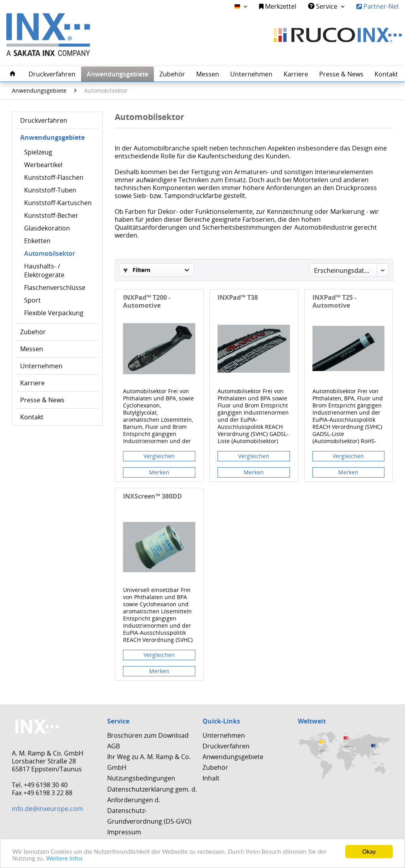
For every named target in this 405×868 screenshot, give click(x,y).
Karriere (32, 383)
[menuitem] (278, 7)
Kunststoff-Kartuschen (58, 203)
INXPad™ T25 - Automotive (334, 301)
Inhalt (211, 778)
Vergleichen (159, 456)
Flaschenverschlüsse (55, 287)
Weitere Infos (64, 859)
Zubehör (33, 332)
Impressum (124, 832)
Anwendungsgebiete (52, 137)
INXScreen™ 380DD (152, 496)
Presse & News (42, 400)
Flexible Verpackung (54, 313)
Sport (32, 300)
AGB (114, 746)
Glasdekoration (47, 228)
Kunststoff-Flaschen (54, 177)
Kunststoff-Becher (51, 215)
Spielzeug (38, 152)
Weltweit (312, 721)
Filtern (137, 270)
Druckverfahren (44, 120)
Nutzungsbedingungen (141, 778)
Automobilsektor (50, 253)
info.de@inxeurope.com (47, 809)
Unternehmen (41, 366)
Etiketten (37, 241)
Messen (32, 349)
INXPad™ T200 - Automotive (147, 301)
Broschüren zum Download (148, 735)
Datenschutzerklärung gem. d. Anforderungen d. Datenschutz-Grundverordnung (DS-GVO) (152, 805)
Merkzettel (278, 6)
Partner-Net (378, 6)
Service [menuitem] (324, 6)
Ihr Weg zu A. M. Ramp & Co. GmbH (149, 762)
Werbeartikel (43, 165)
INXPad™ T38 (238, 298)
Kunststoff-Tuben (50, 190)
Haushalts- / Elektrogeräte (44, 270)
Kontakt (32, 417)
